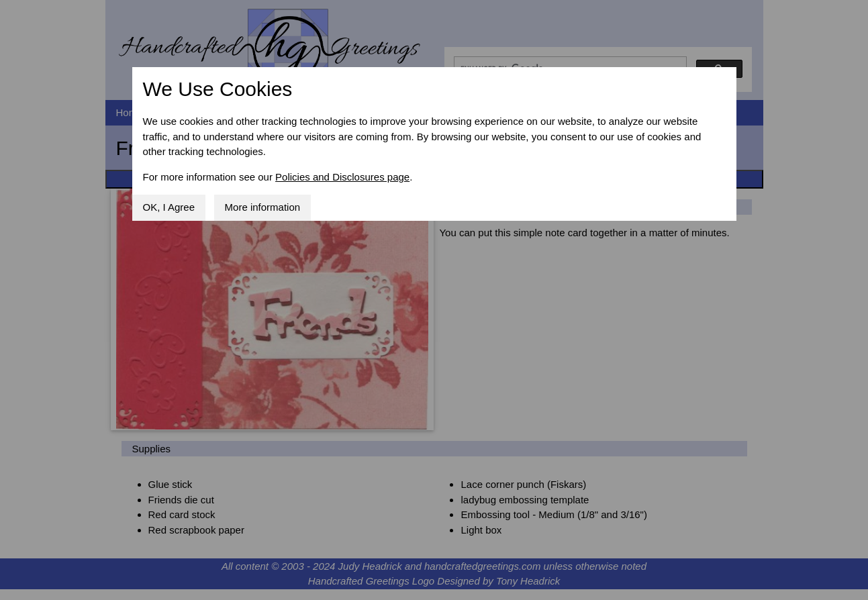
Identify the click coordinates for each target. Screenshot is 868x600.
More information (263, 207)
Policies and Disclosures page (342, 177)
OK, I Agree (169, 207)
